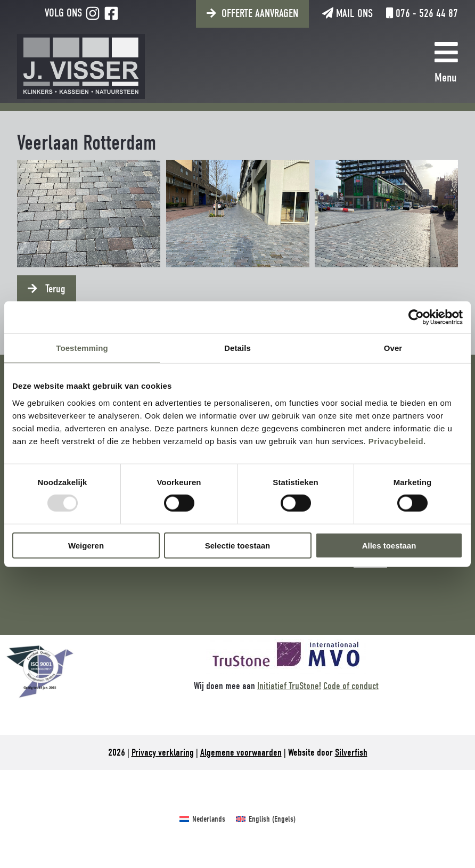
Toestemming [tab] (82, 348)
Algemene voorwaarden (241, 752)
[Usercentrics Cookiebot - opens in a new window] (416, 317)
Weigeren (86, 545)
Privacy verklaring (163, 752)
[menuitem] (202, 819)
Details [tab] (238, 348)
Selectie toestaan (238, 545)
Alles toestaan (389, 545)
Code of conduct (351, 686)
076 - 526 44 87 (422, 13)
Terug (54, 289)
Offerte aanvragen (260, 13)
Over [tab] (393, 348)
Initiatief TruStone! (289, 686)
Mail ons (347, 13)
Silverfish (351, 752)
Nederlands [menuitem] (209, 819)
